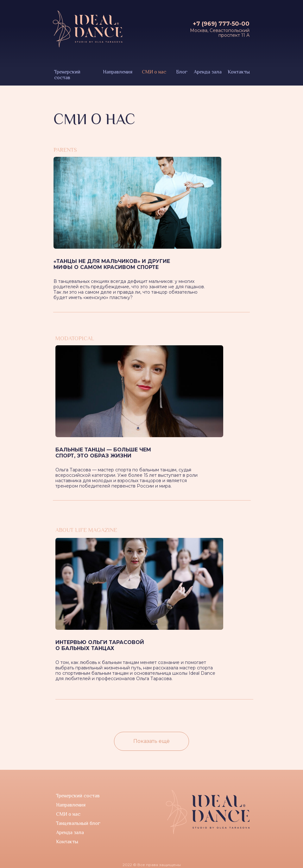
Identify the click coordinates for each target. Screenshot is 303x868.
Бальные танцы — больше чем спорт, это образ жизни (103, 453)
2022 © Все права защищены (152, 865)
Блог (182, 72)
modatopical (75, 338)
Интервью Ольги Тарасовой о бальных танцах (100, 645)
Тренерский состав (67, 75)
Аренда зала (208, 72)
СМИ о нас (154, 72)
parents (65, 150)
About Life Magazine (86, 530)
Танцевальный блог (78, 823)
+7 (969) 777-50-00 (221, 24)
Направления (118, 72)
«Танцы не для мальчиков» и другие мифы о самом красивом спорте (112, 264)
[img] (139, 391)
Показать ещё (151, 741)
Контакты (239, 72)
